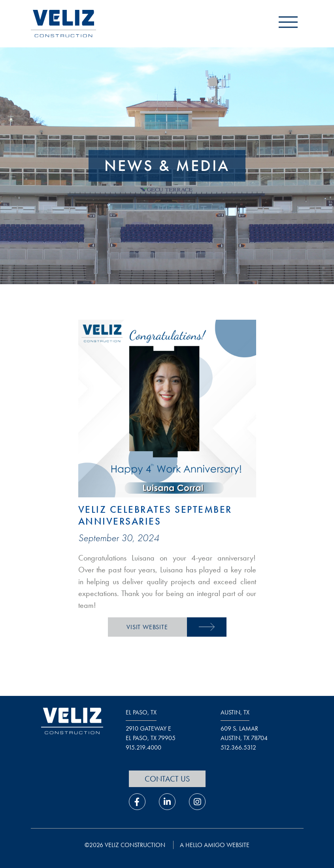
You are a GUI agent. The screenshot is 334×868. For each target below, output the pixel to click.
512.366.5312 (238, 747)
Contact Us (167, 779)
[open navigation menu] (288, 24)
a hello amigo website (215, 845)
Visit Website (147, 627)
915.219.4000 (143, 747)
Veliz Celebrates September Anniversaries (155, 515)
